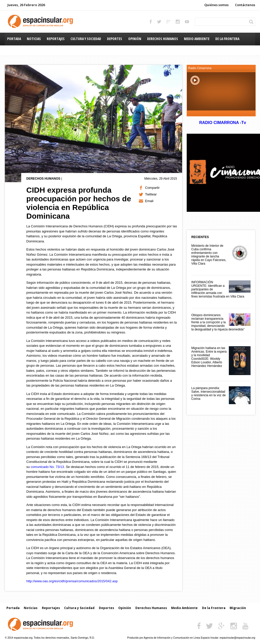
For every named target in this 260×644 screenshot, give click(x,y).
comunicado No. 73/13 (47, 467)
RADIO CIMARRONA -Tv (222, 123)
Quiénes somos (216, 5)
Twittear (151, 194)
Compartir (152, 188)
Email (149, 201)
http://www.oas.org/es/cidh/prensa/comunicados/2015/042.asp (72, 581)
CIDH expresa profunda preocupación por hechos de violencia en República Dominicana (79, 203)
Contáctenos (245, 5)
